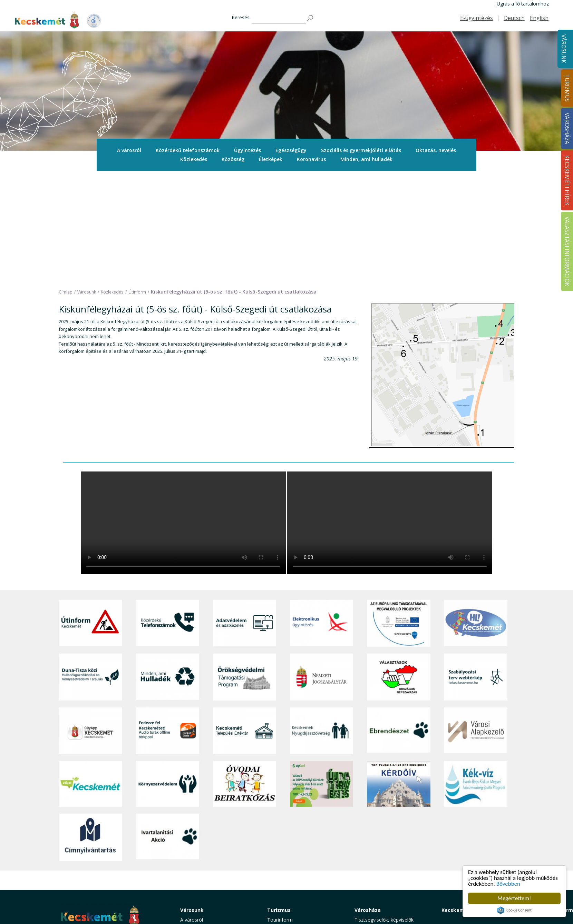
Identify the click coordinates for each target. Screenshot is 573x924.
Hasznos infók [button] (283, 892)
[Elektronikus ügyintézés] (322, 514)
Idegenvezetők (283, 818)
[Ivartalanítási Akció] (167, 728)
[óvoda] (245, 675)
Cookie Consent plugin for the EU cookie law (514, 910)
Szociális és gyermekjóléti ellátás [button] (361, 150)
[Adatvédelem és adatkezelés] (245, 514)
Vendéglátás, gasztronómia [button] (298, 864)
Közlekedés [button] (194, 159)
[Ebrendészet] (399, 621)
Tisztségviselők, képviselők (384, 810)
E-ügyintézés (477, 18)
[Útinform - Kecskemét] (90, 514)
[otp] (322, 675)
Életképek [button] (271, 159)
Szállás (275, 872)
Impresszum (72, 882)
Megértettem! (514, 898)
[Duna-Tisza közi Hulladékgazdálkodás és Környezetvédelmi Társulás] (90, 568)
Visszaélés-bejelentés (378, 887)
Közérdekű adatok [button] (375, 841)
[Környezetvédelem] (167, 675)
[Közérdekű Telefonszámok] (167, 514)
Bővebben (508, 884)
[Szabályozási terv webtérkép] (476, 568)
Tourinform (280, 810)
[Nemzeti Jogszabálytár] (322, 568)
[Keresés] (279, 18)
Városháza (368, 800)
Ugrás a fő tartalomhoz (523, 4)
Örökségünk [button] (281, 826)
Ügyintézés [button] (247, 150)
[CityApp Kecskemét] (90, 621)
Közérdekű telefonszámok (188, 150)
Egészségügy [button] (291, 150)
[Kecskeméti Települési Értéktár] (245, 621)
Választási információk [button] (380, 872)
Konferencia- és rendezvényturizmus (290, 882)
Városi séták (281, 857)
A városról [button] (129, 150)
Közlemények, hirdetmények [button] (386, 864)
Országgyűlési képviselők (382, 818)
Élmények (278, 841)
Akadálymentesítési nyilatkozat (389, 880)
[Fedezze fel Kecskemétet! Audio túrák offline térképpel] (167, 621)
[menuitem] (129, 150)
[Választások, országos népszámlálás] (399, 568)
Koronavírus (311, 159)
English (539, 18)
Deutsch (514, 18)
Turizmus (279, 800)
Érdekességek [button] (283, 833)
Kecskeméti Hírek (464, 800)
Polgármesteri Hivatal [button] (378, 833)
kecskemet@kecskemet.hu (105, 867)
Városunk (564, 49)
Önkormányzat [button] (371, 826)
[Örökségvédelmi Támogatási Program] (245, 568)
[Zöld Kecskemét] (90, 675)
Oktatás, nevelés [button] (436, 150)
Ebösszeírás (368, 895)
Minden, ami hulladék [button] (366, 159)
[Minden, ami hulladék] (167, 568)
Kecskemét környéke (290, 849)
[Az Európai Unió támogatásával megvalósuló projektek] (399, 514)
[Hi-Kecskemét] (476, 514)
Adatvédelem (369, 849)
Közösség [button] (233, 159)
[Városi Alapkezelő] (476, 621)
